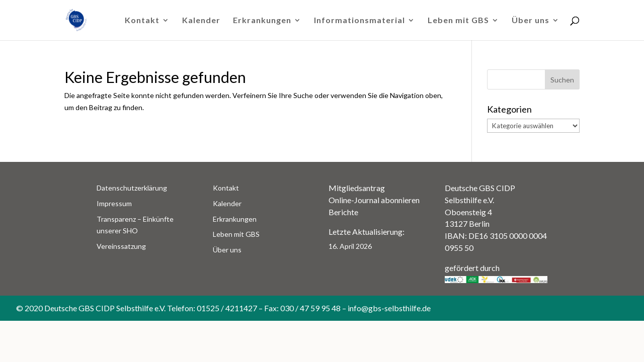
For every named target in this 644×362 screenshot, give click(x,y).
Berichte (343, 212)
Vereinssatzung (121, 246)
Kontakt (142, 21)
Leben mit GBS (458, 21)
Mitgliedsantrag (357, 188)
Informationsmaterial (359, 21)
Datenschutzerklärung (132, 188)
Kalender (201, 21)
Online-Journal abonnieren (374, 200)
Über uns (531, 21)
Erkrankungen (262, 21)
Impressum (114, 203)
